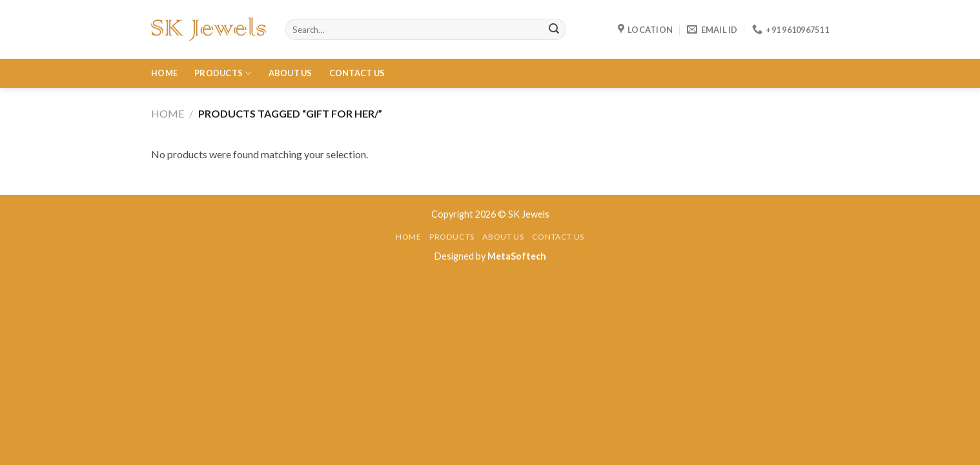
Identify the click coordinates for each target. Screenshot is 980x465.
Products (223, 73)
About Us (291, 73)
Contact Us (357, 73)
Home (164, 73)
